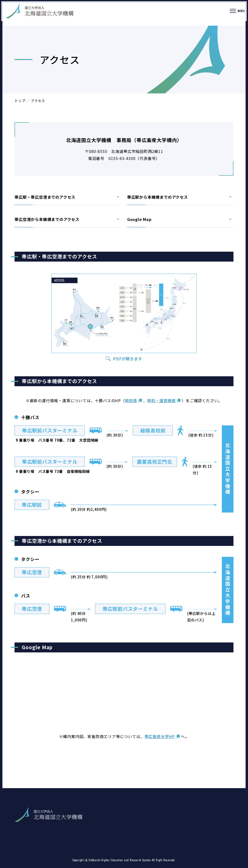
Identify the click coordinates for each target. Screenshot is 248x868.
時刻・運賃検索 (162, 400)
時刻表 (131, 400)
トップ (20, 101)
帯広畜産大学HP (160, 736)
